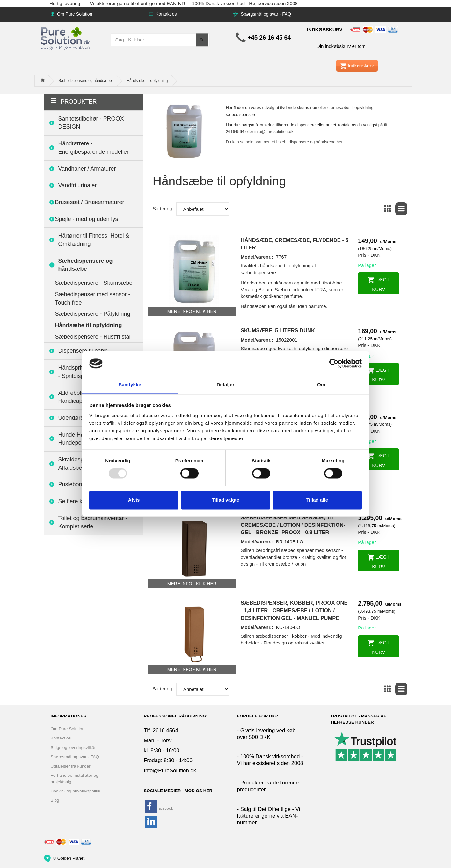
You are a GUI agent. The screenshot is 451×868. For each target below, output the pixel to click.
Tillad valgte (225, 500)
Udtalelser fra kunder (71, 766)
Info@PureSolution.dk (170, 771)
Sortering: (163, 208)
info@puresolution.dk (274, 132)
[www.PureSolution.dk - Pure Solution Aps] (66, 38)
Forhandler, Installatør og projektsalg (75, 778)
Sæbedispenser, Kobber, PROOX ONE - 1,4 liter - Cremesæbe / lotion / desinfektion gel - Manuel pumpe (294, 610)
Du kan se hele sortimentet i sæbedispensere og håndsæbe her (284, 142)
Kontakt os (165, 14)
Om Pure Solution (74, 14)
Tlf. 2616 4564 (161, 730)
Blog (55, 800)
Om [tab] (321, 384)
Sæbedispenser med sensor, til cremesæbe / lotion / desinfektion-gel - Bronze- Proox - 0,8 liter (293, 525)
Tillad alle (317, 500)
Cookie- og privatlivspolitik (76, 791)
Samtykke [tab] (130, 384)
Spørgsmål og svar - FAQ (265, 14)
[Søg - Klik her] (202, 40)
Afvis (134, 500)
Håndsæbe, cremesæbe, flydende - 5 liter (295, 244)
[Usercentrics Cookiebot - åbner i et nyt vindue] (334, 364)
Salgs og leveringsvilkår (73, 748)
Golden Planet (71, 858)
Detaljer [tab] (226, 384)
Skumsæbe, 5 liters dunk (278, 330)
